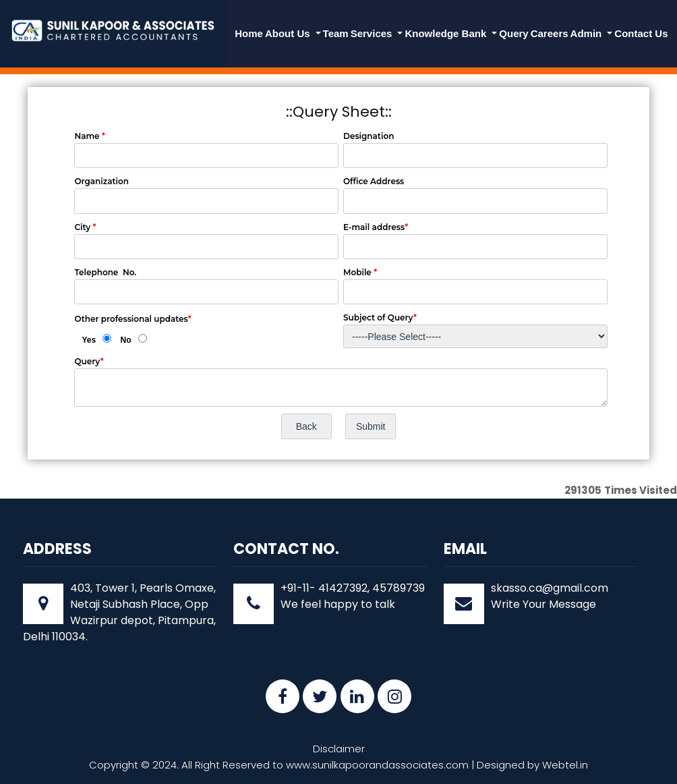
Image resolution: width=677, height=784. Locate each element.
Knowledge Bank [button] (447, 33)
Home (249, 33)
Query (513, 33)
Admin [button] (588, 33)
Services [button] (373, 33)
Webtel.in (565, 765)
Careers (550, 33)
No (126, 340)
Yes (89, 340)
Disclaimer (339, 749)
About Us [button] (289, 33)
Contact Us (641, 33)
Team (336, 33)
